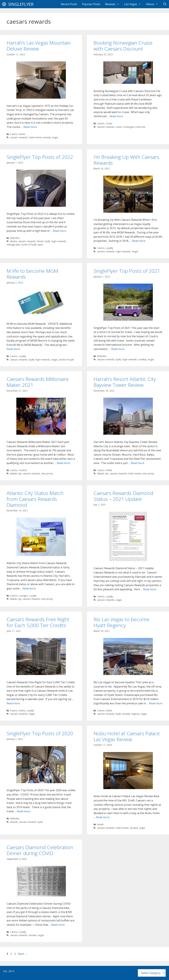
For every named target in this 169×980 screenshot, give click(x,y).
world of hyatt (29, 245)
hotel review (35, 137)
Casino (14, 134)
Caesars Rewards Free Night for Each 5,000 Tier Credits (38, 622)
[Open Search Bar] (165, 4)
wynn (40, 245)
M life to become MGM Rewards (32, 274)
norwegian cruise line (134, 127)
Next (23, 954)
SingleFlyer (21, 4)
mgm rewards (59, 241)
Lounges (23, 596)
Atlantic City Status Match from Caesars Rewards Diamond (35, 499)
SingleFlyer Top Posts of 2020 (40, 733)
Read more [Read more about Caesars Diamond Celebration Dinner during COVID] (58, 925)
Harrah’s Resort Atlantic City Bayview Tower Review (125, 382)
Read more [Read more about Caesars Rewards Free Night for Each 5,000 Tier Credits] (13, 703)
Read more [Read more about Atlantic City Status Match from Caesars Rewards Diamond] (29, 588)
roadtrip (142, 359)
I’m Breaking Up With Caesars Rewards (126, 160)
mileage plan (13, 245)
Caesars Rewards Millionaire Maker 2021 (38, 382)
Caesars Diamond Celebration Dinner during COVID (40, 850)
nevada (47, 137)
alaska (13, 241)
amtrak (14, 822)
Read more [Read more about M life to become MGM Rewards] (13, 349)
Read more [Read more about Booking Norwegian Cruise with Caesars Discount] (116, 116)
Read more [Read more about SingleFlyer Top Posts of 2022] (59, 231)
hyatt (47, 241)
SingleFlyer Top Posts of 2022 (40, 157)
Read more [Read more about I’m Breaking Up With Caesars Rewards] (139, 241)
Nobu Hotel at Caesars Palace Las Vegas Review (127, 736)
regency (135, 714)
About (153, 4)
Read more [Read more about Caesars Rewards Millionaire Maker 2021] (63, 463)
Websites (15, 238)
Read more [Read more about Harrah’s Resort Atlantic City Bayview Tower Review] (138, 463)
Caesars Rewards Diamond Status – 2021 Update (123, 496)
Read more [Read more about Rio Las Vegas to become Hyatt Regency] (156, 703)
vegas (55, 137)
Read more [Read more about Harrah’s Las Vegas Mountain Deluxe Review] (30, 127)
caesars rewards (19, 137)
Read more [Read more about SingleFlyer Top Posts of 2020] (24, 811)
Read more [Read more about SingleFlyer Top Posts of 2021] (118, 349)
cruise (119, 127)
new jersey (47, 473)
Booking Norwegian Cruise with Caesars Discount (123, 46)
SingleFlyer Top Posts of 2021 (127, 271)
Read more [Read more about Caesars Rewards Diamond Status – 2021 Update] (150, 589)
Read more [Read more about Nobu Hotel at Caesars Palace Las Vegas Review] (103, 817)
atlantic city (16, 473)
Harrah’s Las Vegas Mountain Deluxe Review (39, 46)
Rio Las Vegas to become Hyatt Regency (121, 622)
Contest (23, 470)
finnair (40, 241)
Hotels (22, 134)
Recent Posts (69, 4)
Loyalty (109, 248)
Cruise (109, 123)
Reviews (113, 4)
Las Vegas (134, 4)
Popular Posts (91, 4)
